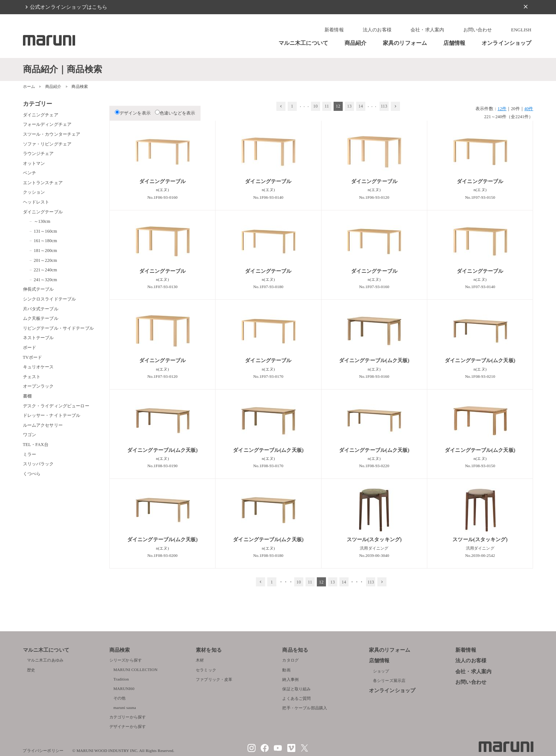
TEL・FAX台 (36, 445)
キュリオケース (38, 367)
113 (384, 106)
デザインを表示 (133, 113)
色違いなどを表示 (175, 113)
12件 (502, 109)
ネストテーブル (38, 338)
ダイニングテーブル (43, 212)
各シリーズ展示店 (389, 681)
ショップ (381, 671)
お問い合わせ (478, 30)
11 (327, 106)
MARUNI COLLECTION (135, 670)
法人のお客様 (377, 30)
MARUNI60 (124, 689)
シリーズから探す (126, 660)
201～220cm (46, 260)
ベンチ (30, 173)
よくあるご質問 (296, 698)
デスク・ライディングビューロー (56, 406)
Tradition (121, 679)
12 (338, 106)
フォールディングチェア (47, 124)
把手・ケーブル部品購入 (305, 708)
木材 (200, 660)
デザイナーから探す (128, 726)
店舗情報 (454, 43)
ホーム (29, 86)
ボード (30, 348)
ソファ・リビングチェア (47, 144)
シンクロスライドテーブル (50, 299)
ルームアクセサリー (43, 425)
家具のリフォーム (405, 43)
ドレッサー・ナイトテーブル (52, 415)
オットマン (34, 163)
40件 (529, 109)
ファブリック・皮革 (214, 679)
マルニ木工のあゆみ (45, 660)
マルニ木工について (303, 43)
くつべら (32, 474)
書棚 (27, 396)
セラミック (206, 670)
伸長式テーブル (38, 289)
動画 (286, 670)
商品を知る (295, 650)
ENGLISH (521, 30)
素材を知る (209, 650)
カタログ (290, 660)
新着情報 (334, 30)
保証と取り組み (296, 689)
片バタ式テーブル (41, 309)
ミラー (30, 454)
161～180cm (46, 241)
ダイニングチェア (41, 115)
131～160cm (46, 231)
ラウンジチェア (38, 154)
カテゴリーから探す (128, 717)
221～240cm (46, 270)
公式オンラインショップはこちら (69, 7)
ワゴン (30, 435)
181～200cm (46, 251)
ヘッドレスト (36, 202)
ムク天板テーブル (41, 318)
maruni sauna (125, 707)
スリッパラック (38, 464)
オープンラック (38, 386)
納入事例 (290, 679)
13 (349, 106)
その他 (119, 698)
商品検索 (120, 650)
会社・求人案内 (427, 30)
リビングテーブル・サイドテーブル (58, 328)
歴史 (31, 670)
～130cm (42, 221)
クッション (34, 192)
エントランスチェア (43, 183)
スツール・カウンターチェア (52, 134)
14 (361, 106)
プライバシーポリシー (43, 751)
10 (315, 106)
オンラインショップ (506, 43)
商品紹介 (356, 43)
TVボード (33, 357)
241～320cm (46, 280)
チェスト (32, 377)
